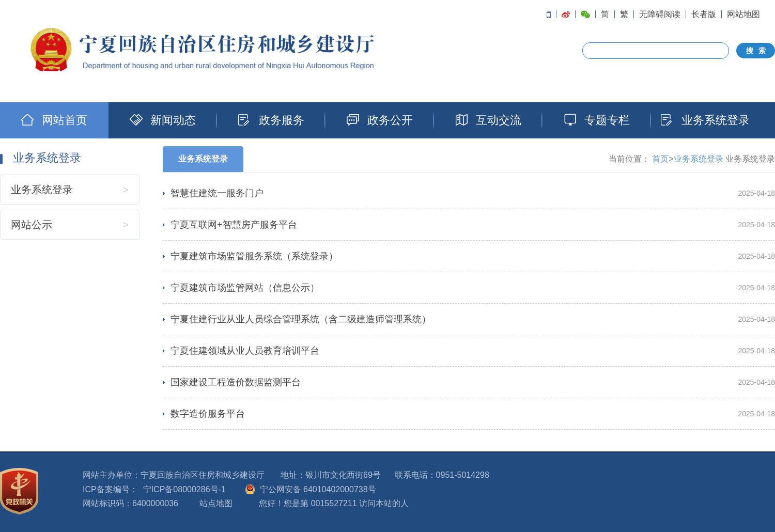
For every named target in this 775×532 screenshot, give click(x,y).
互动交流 (488, 120)
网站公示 (32, 225)
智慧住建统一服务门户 (217, 193)
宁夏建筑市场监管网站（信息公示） (245, 288)
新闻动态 (163, 120)
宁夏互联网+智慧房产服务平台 (234, 225)
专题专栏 (597, 120)
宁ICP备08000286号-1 (184, 489)
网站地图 (743, 14)
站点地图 (216, 503)
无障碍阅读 (660, 14)
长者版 (704, 14)
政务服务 (271, 120)
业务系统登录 (705, 120)
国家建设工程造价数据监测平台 (236, 382)
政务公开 (380, 120)
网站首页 (54, 120)
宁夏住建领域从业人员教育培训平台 (245, 351)
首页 (660, 159)
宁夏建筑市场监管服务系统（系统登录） (254, 256)
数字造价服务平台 (208, 414)
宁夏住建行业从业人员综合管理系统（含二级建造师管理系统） (301, 319)
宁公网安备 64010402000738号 (318, 489)
